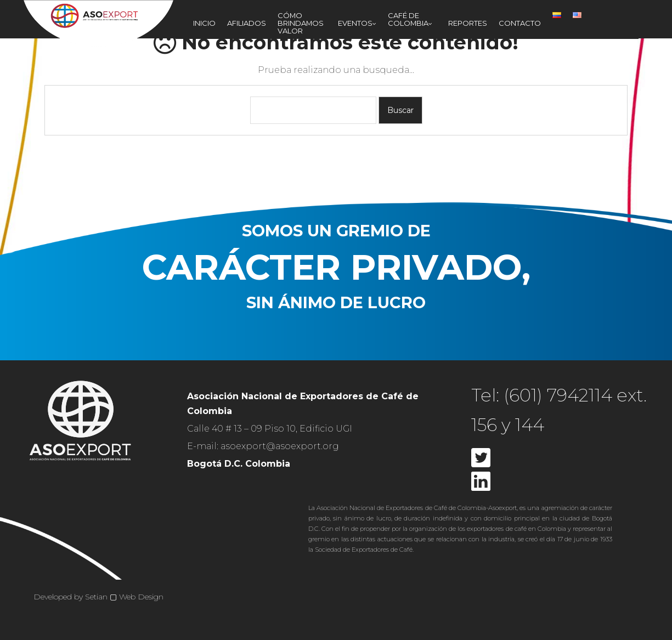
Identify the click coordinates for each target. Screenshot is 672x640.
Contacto (520, 23)
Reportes (468, 23)
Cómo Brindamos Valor (301, 23)
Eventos (355, 23)
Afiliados (247, 23)
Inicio (204, 23)
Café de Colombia (408, 19)
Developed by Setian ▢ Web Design (98, 597)
